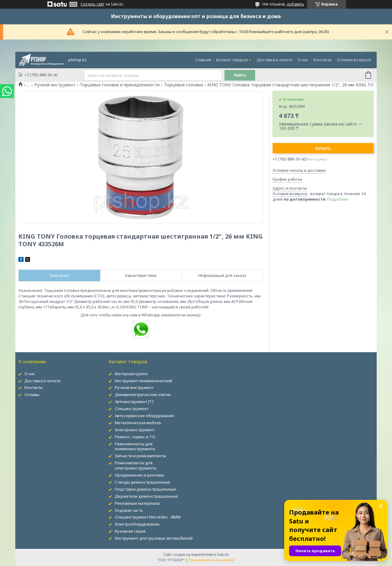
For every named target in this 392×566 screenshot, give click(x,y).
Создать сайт (92, 4)
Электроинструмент (135, 430)
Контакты (323, 60)
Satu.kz (223, 555)
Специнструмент (132, 409)
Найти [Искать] (240, 75)
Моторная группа (131, 374)
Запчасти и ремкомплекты (140, 456)
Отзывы (32, 394)
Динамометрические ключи (143, 394)
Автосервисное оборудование (145, 416)
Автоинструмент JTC (134, 402)
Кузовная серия (130, 531)
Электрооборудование (137, 524)
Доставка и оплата (275, 60)
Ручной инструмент (55, 85)
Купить (323, 149)
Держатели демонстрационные (146, 496)
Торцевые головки (184, 85)
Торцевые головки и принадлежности (120, 85)
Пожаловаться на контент (212, 560)
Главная (203, 60)
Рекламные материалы (137, 503)
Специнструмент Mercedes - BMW (148, 517)
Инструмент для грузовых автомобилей (154, 538)
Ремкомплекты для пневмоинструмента (135, 446)
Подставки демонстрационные (145, 489)
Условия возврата (354, 60)
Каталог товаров (232, 60)
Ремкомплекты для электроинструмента (136, 465)
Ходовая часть (129, 510)
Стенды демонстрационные (143, 482)
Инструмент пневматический (143, 381)
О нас (303, 60)
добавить (295, 4)
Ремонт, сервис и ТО (135, 437)
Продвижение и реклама (139, 475)
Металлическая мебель (138, 423)
